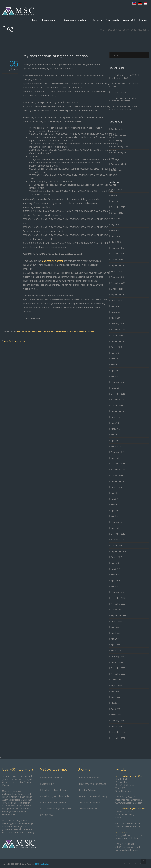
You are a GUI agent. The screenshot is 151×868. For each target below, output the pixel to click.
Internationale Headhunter (75, 20)
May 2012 (115, 435)
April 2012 (115, 440)
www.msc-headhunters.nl (127, 850)
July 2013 (115, 353)
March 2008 (116, 715)
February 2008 (117, 721)
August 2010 (116, 557)
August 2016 (116, 219)
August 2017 (116, 190)
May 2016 (115, 230)
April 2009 (115, 645)
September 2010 (118, 551)
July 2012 (115, 423)
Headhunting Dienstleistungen (56, 790)
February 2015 (117, 277)
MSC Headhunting (42, 864)
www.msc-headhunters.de (128, 826)
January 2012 (117, 458)
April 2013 (115, 370)
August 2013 (116, 347)
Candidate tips (118, 129)
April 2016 (115, 236)
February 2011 (117, 522)
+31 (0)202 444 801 (125, 844)
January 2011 (117, 528)
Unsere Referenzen (88, 809)
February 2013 (117, 382)
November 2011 (118, 470)
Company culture (119, 135)
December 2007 (118, 732)
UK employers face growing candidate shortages (124, 99)
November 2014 (118, 283)
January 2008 (117, 726)
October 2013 (117, 335)
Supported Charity (119, 164)
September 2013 (118, 341)
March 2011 (116, 516)
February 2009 (117, 656)
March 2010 (116, 586)
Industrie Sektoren (88, 790)
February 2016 (117, 248)
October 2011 (117, 476)
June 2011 (115, 499)
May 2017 (115, 195)
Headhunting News (120, 146)
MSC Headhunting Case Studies (56, 809)
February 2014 (117, 324)
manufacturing (11, 341)
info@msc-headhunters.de (128, 823)
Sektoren (97, 20)
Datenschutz (47, 784)
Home (34, 20)
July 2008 (115, 691)
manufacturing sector (53, 261)
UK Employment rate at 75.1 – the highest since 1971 (126, 76)
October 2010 (117, 545)
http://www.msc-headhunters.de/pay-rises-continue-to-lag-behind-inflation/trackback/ (56, 332)
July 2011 (115, 493)
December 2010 (118, 534)
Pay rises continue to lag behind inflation (55, 56)
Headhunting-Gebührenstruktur (56, 796)
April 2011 (115, 510)
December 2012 (118, 394)
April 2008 (115, 709)
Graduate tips (117, 141)
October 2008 (117, 680)
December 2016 (118, 207)
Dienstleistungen (50, 20)
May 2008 (115, 703)
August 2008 (116, 686)
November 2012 (118, 400)
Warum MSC (129, 20)
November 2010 (118, 540)
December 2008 (118, 668)
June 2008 (115, 697)
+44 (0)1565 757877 (125, 797)
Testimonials (112, 20)
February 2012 (117, 452)
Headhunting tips (119, 152)
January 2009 (117, 662)
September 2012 (118, 411)
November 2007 (118, 738)
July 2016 (115, 224)
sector (22, 341)
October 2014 (117, 289)
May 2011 (115, 505)
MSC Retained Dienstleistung (93, 796)
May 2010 (115, 575)
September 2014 (118, 295)
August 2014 (116, 300)
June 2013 (115, 359)
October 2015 (117, 260)
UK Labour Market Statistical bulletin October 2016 (124, 108)
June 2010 (115, 569)
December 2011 (118, 464)
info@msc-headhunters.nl (128, 847)
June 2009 (115, 633)
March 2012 (116, 446)
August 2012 (116, 417)
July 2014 (115, 306)
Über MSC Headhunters (90, 802)
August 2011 (116, 487)
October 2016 (117, 213)
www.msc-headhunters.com (129, 803)
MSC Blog (111, 30)
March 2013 (116, 376)
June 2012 (115, 429)
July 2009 (115, 627)
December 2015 (118, 254)
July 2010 (115, 563)
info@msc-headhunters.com (129, 800)
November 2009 (118, 604)
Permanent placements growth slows (125, 85)
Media (114, 158)
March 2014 (116, 318)
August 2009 (116, 621)
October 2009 (117, 610)
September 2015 (118, 265)
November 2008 (118, 674)
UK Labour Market (120, 92)
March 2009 (116, 650)
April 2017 (115, 201)
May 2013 (115, 365)
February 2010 (117, 592)
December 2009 (118, 598)
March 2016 (116, 242)
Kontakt (143, 20)
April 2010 (115, 581)
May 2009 (115, 639)
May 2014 (115, 312)
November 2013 (118, 330)
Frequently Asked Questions (93, 784)
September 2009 (118, 615)
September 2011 (118, 481)
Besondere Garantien (52, 778)
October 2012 (117, 405)
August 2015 (116, 271)
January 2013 (117, 388)
